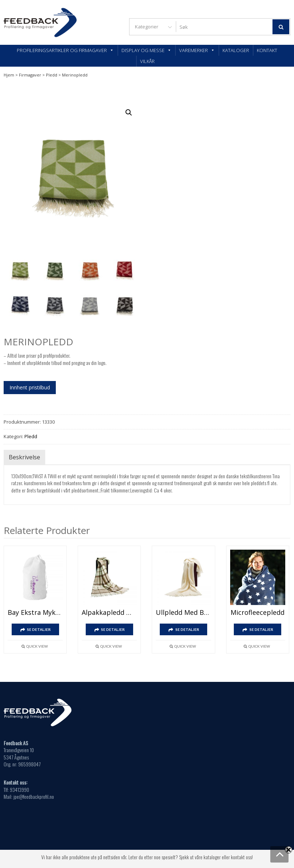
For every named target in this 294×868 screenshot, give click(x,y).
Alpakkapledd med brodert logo (109, 613)
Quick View (37, 647)
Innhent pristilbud (30, 388)
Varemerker (197, 50)
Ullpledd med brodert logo (183, 613)
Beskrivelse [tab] (24, 457)
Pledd (52, 75)
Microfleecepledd (258, 613)
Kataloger (236, 50)
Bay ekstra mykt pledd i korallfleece (35, 613)
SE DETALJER (39, 630)
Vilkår (147, 61)
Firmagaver (30, 75)
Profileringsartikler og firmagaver (65, 50)
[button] (129, 113)
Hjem (9, 75)
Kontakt (267, 50)
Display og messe (146, 50)
